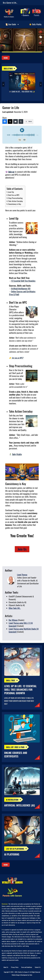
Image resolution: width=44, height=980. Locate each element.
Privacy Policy (15, 967)
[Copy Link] (21, 121)
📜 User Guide (12, 24)
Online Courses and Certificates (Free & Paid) (22, 293)
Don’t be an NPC (14, 195)
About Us (6, 967)
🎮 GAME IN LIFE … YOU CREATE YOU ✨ (22, 92)
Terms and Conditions (27, 967)
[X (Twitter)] (10, 121)
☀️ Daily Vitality (35, 24)
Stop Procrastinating (15, 198)
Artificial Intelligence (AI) (21, 289)
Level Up (11, 192)
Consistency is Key (15, 204)
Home (6, 58)
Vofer (31, 975)
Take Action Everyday (15, 201)
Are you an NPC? (18, 358)
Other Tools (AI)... (15, 608)
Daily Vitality (17, 454)
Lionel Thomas (22, 575)
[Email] (15, 121)
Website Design (16, 975)
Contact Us (38, 967)
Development (24, 975)
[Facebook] (5, 121)
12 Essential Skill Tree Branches (23, 281)
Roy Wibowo (13, 620)
